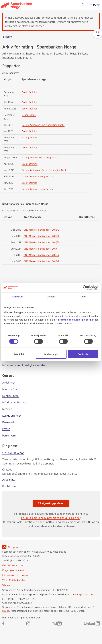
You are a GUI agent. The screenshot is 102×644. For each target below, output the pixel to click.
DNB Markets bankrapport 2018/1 (41, 236)
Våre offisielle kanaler (14, 580)
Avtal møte (9, 480)
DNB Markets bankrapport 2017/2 (41, 242)
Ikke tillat (19, 354)
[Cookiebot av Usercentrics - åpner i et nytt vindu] (85, 288)
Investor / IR (10, 389)
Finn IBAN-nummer (13, 565)
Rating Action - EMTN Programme (40, 158)
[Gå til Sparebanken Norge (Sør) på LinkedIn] (92, 624)
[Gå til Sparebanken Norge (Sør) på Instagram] (28, 624)
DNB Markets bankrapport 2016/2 (41, 255)
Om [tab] (84, 296)
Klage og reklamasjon (14, 570)
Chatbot (7, 469)
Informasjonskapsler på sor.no (75, 320)
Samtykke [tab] (18, 296)
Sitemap (7, 585)
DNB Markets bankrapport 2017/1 (41, 249)
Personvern (9, 435)
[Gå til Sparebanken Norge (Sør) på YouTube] (57, 624)
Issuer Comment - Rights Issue (38, 177)
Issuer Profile (29, 115)
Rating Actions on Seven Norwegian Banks (45, 170)
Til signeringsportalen (51, 503)
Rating (9, 37)
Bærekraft (8, 422)
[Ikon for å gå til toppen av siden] (4, 547)
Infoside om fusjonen (15, 402)
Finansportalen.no (83, 595)
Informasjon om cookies (15, 575)
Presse (6, 429)
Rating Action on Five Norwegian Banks (43, 125)
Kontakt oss (9, 486)
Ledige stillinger (12, 416)
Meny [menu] (95, 5)
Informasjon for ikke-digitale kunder (24, 365)
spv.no (6, 611)
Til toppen (13, 547)
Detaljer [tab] (51, 296)
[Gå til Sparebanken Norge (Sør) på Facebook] (3, 624)
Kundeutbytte (10, 396)
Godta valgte (51, 354)
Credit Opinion (30, 92)
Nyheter (7, 409)
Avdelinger (9, 383)
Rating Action (29, 138)
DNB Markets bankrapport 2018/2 (41, 230)
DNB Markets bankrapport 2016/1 (41, 261)
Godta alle (83, 354)
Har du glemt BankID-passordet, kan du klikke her (51, 518)
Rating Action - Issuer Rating (37, 189)
